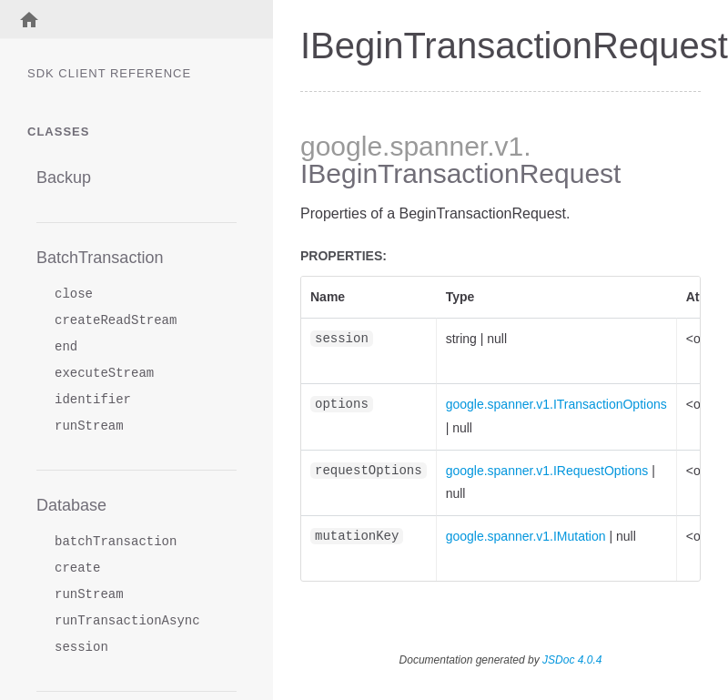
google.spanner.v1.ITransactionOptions (556, 404)
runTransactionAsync (127, 621)
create (77, 568)
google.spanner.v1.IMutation (526, 536)
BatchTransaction (100, 258)
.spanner (435, 146)
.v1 (505, 146)
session (81, 648)
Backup (64, 178)
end (66, 347)
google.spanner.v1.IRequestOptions (547, 471)
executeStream (104, 374)
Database (71, 505)
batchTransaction (116, 542)
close (74, 294)
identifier (93, 400)
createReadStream (116, 321)
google (341, 146)
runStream (89, 426)
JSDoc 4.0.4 (572, 660)
